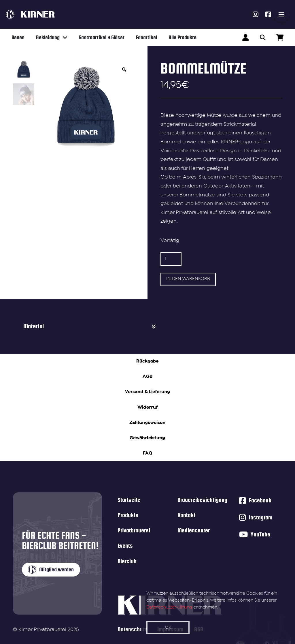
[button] (281, 14)
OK (168, 628)
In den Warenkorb (188, 279)
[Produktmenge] (171, 259)
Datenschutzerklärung (169, 607)
